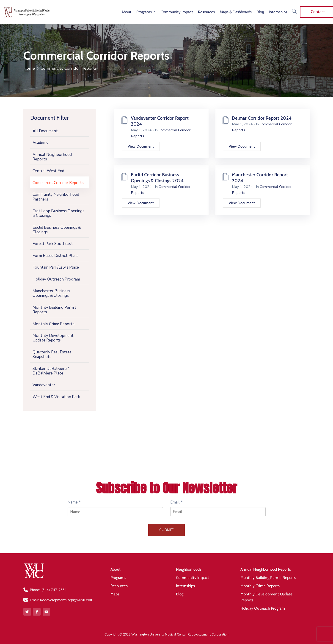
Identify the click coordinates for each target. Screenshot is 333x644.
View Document (141, 146)
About (126, 12)
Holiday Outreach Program (56, 279)
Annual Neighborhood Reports (52, 157)
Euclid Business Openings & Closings (57, 230)
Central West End (48, 171)
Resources (206, 12)
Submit (166, 530)
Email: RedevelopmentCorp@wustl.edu (61, 600)
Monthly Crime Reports (54, 324)
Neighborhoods (189, 569)
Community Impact (177, 12)
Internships (278, 12)
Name (74, 502)
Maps (115, 594)
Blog (260, 12)
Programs (146, 12)
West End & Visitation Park (56, 397)
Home (29, 68)
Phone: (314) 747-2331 (48, 590)
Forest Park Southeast (53, 244)
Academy (40, 143)
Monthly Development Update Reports (53, 338)
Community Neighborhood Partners (56, 197)
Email (176, 502)
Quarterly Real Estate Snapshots (52, 354)
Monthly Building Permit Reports (54, 310)
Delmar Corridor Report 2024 (262, 118)
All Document (45, 131)
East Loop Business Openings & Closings (58, 213)
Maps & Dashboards (236, 12)
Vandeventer (44, 385)
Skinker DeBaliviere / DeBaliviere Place (51, 371)
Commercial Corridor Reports (58, 183)
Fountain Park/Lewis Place (56, 267)
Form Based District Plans (55, 256)
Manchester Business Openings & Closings (51, 293)
